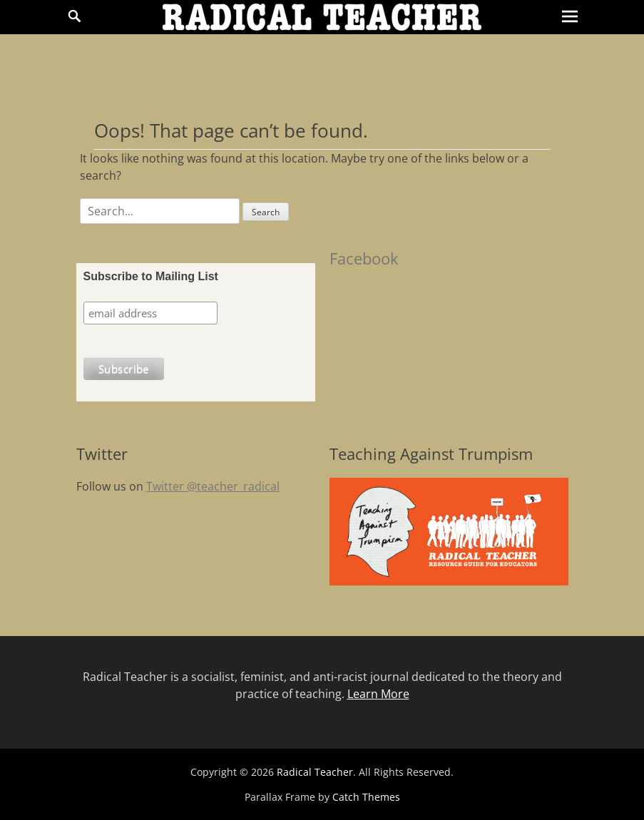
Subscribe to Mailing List (151, 276)
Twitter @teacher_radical (213, 486)
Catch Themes (366, 797)
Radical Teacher (315, 772)
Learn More (378, 694)
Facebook (364, 258)
